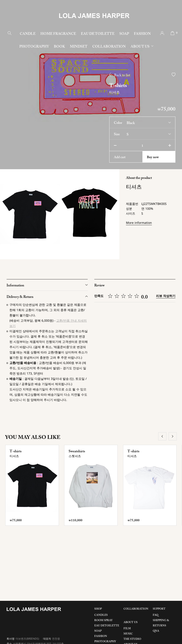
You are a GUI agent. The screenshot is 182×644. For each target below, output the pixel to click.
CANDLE (28, 34)
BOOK (59, 47)
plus (170, 145)
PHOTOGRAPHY (34, 47)
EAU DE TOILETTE (98, 34)
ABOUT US (140, 47)
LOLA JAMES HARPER (94, 16)
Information (15, 286)
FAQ (156, 615)
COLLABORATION (109, 47)
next (173, 436)
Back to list (122, 75)
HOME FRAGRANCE (58, 34)
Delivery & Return (20, 297)
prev (162, 436)
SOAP (124, 34)
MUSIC (128, 634)
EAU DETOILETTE (107, 626)
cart (172, 33)
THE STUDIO (132, 639)
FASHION (142, 34)
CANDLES (101, 615)
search (10, 33)
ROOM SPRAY (103, 620)
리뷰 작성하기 (166, 296)
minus (115, 145)
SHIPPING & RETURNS (161, 623)
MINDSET (79, 47)
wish (174, 75)
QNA (156, 631)
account (162, 33)
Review (99, 286)
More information (139, 223)
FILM (127, 629)
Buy (153, 157)
